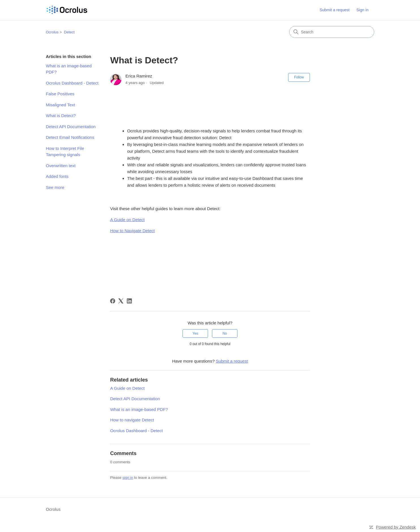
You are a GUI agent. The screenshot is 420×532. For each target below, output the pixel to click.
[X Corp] (121, 301)
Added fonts (57, 176)
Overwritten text (61, 166)
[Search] (332, 32)
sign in (128, 478)
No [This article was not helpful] (225, 333)
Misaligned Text (60, 105)
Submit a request (335, 10)
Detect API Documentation (71, 127)
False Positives (60, 94)
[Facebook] (113, 301)
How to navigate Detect (132, 420)
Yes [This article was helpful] (195, 333)
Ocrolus (52, 32)
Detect (69, 32)
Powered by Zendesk (396, 527)
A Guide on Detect (127, 388)
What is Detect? (61, 116)
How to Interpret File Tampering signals (65, 152)
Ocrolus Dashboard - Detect (72, 83)
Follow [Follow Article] (299, 77)
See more (55, 187)
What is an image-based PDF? (69, 69)
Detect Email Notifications (70, 137)
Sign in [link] (362, 10)
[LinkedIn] (129, 301)
